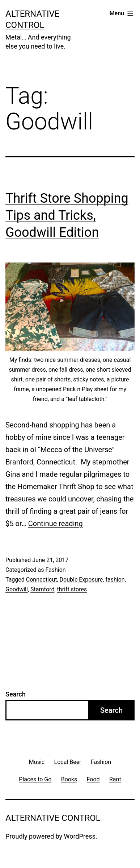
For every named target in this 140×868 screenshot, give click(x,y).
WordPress (80, 836)
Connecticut (42, 580)
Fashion (55, 570)
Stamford (42, 589)
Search (16, 694)
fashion (115, 580)
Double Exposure (81, 580)
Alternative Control (53, 818)
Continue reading (56, 524)
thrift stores (72, 589)
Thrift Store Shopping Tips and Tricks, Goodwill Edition (67, 215)
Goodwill (17, 589)
